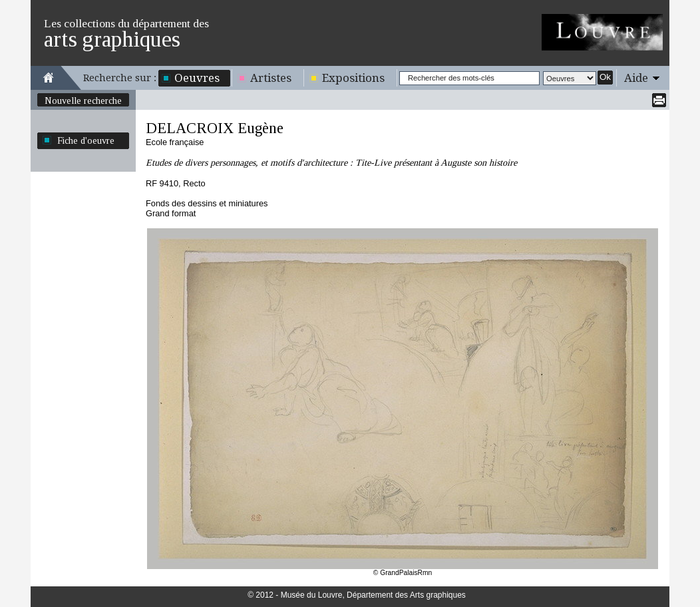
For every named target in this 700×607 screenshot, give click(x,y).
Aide (636, 78)
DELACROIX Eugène (215, 128)
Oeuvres (197, 78)
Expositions (353, 78)
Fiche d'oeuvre (86, 140)
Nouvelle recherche (83, 101)
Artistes (271, 78)
